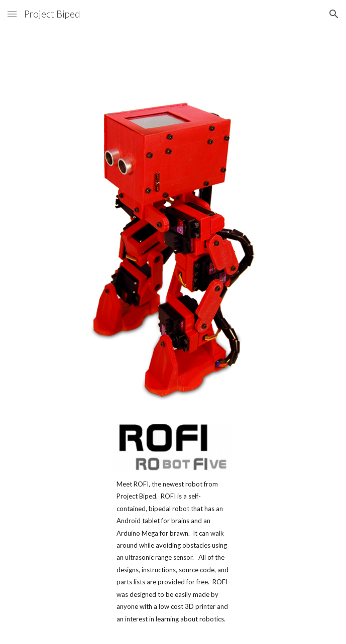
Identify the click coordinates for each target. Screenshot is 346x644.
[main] (173, 551)
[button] (12, 14)
